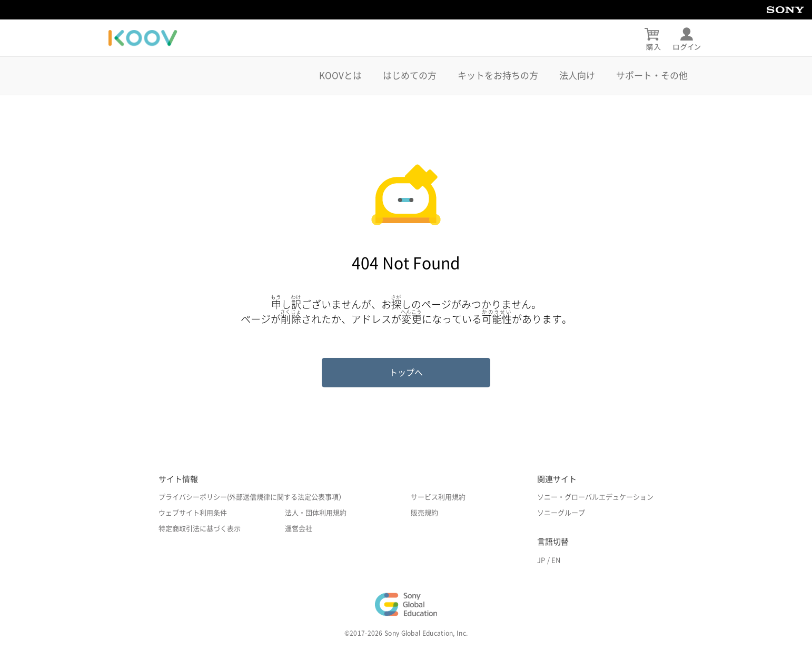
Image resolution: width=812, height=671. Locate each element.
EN (556, 560)
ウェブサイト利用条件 (193, 513)
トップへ (406, 373)
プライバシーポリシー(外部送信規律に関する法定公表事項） (252, 497)
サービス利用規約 (438, 497)
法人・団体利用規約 (316, 513)
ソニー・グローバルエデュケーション (595, 497)
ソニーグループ (561, 513)
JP (541, 560)
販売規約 (424, 513)
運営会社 (299, 529)
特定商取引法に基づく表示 (200, 529)
